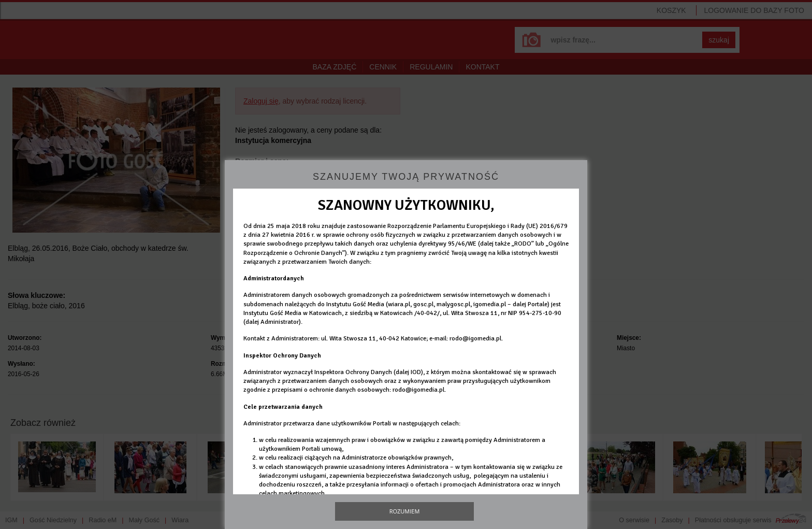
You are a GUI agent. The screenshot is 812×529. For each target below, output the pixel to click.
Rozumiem (405, 511)
